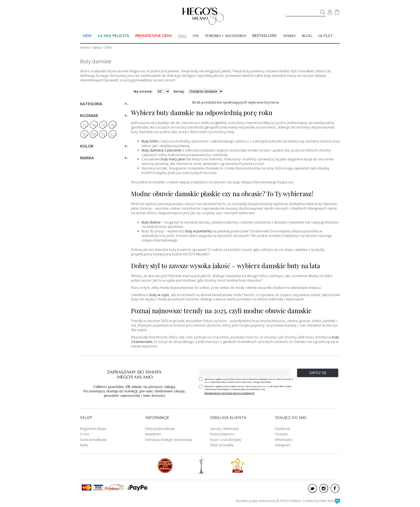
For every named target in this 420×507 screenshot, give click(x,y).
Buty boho (150, 141)
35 (84, 125)
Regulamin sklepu (93, 429)
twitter (312, 488)
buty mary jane (173, 159)
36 (93, 125)
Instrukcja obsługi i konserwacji (169, 440)
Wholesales (284, 440)
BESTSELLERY (265, 36)
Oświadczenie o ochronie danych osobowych (229, 393)
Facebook (283, 429)
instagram (324, 488)
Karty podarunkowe (160, 429)
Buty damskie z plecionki (162, 150)
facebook (335, 488)
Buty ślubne (151, 222)
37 (103, 125)
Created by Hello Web (321, 501)
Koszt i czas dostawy (226, 440)
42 (112, 135)
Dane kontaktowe (93, 440)
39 (84, 135)
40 (94, 135)
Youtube (282, 434)
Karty (84, 445)
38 (112, 125)
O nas (85, 434)
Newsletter (153, 434)
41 (103, 135)
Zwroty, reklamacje (224, 429)
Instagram (283, 445)
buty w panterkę (198, 231)
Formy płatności (222, 434)
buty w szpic (159, 295)
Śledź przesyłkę (222, 445)
